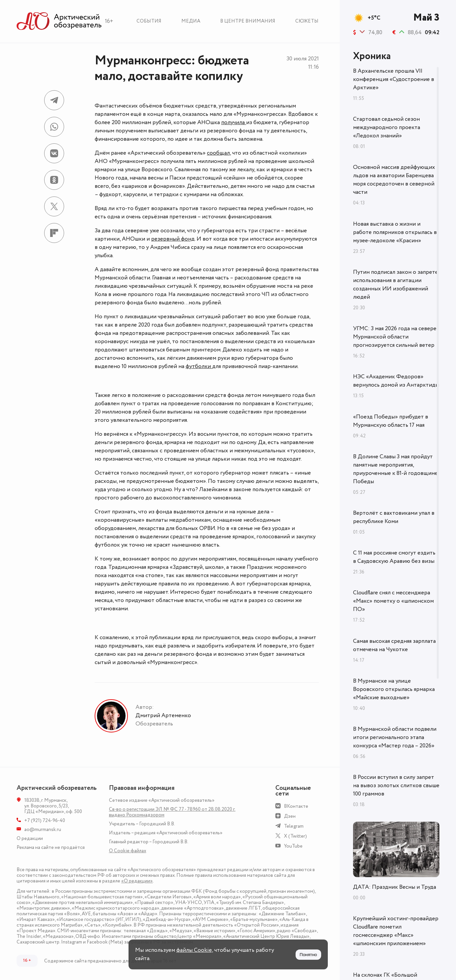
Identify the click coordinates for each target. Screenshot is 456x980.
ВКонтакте (296, 806)
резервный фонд (173, 239)
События (149, 21)
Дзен (290, 816)
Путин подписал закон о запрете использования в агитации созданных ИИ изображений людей (396, 285)
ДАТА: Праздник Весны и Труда (395, 887)
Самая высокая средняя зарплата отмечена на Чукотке (394, 645)
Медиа (191, 21)
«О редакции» (137, 881)
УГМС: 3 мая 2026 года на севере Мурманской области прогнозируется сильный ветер (395, 337)
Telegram (294, 826)
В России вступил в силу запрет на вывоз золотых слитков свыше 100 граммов (396, 786)
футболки (199, 366)
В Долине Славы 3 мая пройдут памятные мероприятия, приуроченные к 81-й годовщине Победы (395, 469)
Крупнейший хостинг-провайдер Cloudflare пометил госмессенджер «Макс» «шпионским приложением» (396, 931)
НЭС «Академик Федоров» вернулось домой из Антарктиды (396, 381)
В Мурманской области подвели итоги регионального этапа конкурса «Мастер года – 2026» (395, 737)
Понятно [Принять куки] (308, 955)
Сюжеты (307, 21)
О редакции (30, 838)
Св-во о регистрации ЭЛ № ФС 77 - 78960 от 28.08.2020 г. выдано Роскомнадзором (172, 812)
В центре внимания (248, 21)
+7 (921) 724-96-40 (45, 821)
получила (234, 122)
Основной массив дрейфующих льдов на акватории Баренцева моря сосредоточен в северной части (394, 180)
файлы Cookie (194, 950)
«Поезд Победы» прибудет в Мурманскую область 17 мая (391, 421)
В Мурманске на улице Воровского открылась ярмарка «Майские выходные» (394, 689)
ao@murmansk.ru (43, 829)
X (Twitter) (295, 836)
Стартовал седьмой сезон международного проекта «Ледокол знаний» (387, 127)
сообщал (218, 153)
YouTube (293, 846)
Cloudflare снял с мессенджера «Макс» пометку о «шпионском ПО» (393, 601)
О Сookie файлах (128, 851)
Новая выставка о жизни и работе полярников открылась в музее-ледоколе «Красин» (395, 232)
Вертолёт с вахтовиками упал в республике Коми (394, 517)
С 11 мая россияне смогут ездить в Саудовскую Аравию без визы (394, 557)
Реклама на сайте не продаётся (51, 847)
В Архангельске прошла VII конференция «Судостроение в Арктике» (394, 79)
